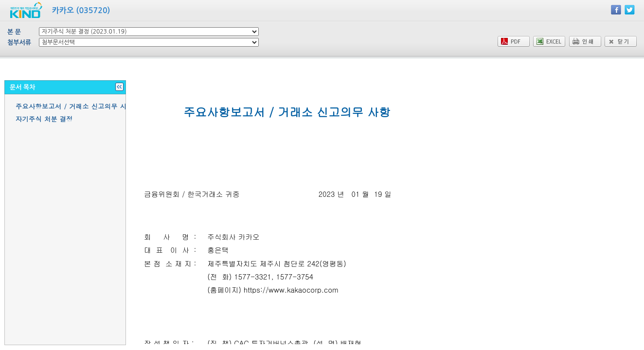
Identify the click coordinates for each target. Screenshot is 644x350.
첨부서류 (19, 43)
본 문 (14, 32)
